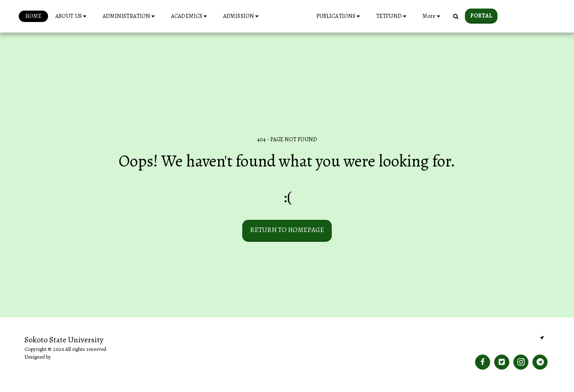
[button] (60, 16)
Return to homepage (287, 230)
